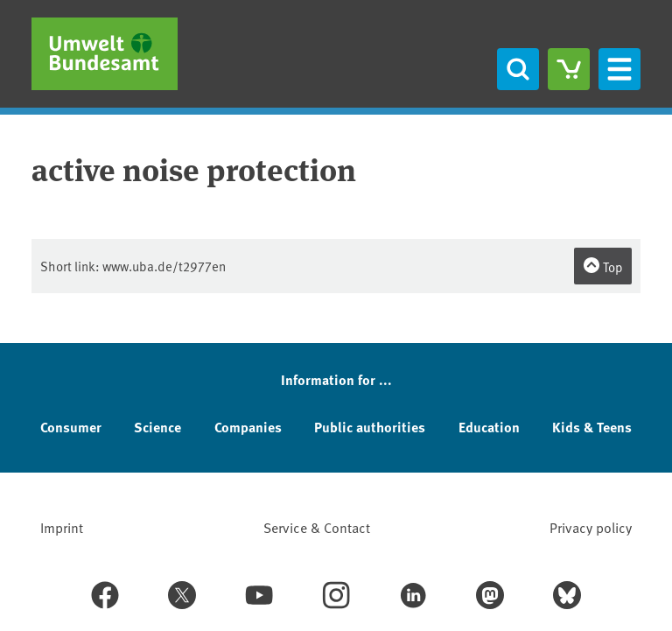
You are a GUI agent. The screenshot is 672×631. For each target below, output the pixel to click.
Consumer (71, 427)
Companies (248, 427)
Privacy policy (591, 527)
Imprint (62, 527)
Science (157, 427)
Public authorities (370, 427)
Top (603, 266)
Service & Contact (317, 527)
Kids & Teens (592, 427)
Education (489, 427)
